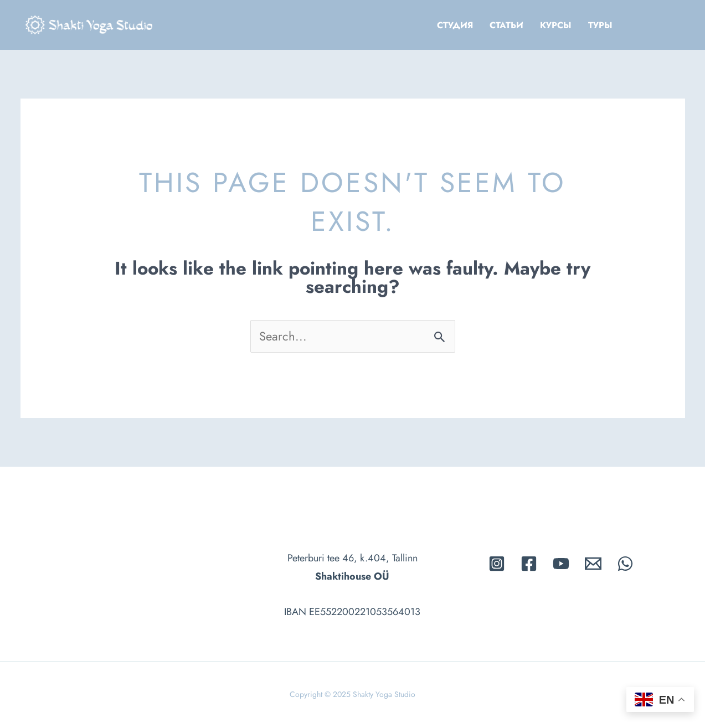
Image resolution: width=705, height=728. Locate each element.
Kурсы (556, 25)
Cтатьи (506, 25)
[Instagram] (497, 564)
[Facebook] (529, 564)
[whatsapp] (625, 564)
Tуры (600, 25)
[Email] (593, 564)
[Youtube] (561, 564)
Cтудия (455, 25)
